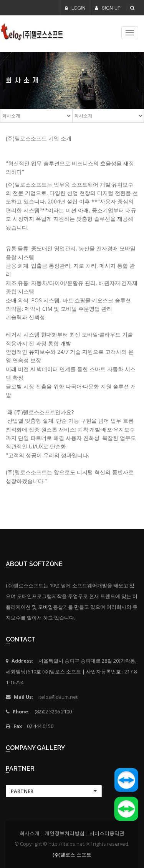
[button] (54, 791)
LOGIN (75, 7)
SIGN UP (108, 7)
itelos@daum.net (58, 697)
